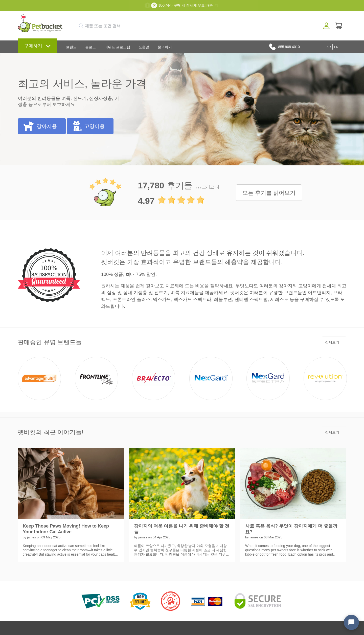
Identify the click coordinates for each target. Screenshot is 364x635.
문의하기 (165, 47)
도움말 (144, 47)
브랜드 (71, 47)
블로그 (90, 47)
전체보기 (332, 342)
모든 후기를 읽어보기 (269, 193)
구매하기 (33, 46)
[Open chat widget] (351, 622)
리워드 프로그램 (117, 47)
